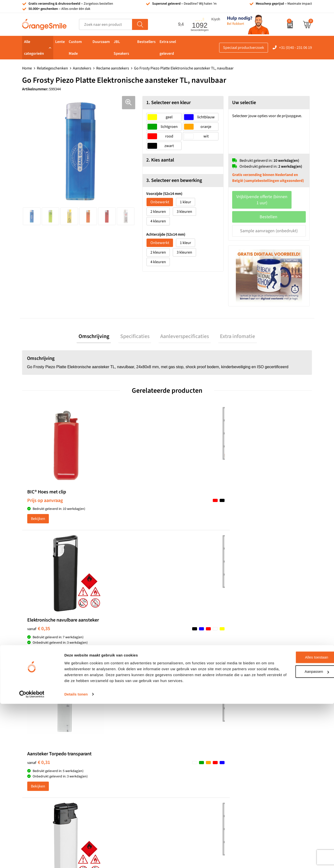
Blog (249, 782)
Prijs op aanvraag (45, 499)
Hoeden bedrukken (117, 767)
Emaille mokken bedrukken (124, 759)
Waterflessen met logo (191, 737)
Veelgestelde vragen (261, 744)
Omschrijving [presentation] (99, 331)
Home (27, 68)
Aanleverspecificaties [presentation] (183, 331)
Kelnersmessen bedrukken (123, 722)
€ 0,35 (111, 503)
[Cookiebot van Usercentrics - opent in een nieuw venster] (32, 858)
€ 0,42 (256, 498)
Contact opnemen (260, 759)
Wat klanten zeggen (261, 730)
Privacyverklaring (259, 797)
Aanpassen (293, 830)
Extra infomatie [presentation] (232, 331)
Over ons (252, 722)
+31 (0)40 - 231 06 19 (295, 48)
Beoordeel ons (71, 638)
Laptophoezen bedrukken (123, 752)
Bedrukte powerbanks (191, 744)
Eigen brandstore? (260, 774)
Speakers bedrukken (190, 752)
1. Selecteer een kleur (168, 103)
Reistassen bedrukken (120, 744)
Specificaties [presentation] (137, 331)
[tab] (99, 331)
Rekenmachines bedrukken (124, 774)
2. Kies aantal (160, 160)
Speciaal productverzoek (244, 48)
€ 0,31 (184, 503)
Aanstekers (82, 68)
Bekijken (38, 527)
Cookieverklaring (259, 789)
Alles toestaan (293, 816)
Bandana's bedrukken (120, 730)
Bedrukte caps (185, 759)
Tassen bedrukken (188, 722)
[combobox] (106, 24)
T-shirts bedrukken (189, 730)
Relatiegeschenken (52, 68)
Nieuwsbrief (255, 767)
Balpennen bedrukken (191, 767)
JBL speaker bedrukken (193, 774)
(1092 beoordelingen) (72, 629)
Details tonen (76, 858)
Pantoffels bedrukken (119, 737)
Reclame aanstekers (113, 68)
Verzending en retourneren (267, 752)
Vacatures (253, 737)
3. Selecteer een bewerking (174, 180)
